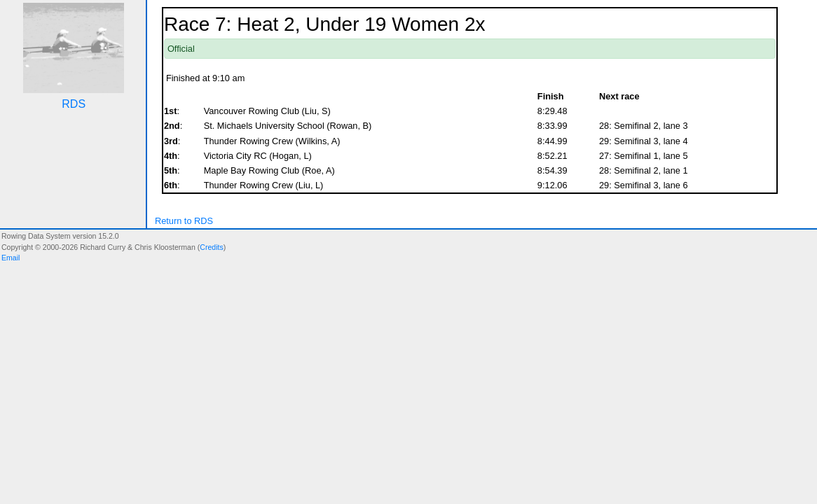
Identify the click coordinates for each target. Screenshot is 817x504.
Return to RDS (184, 221)
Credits (211, 247)
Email (11, 258)
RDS (74, 104)
